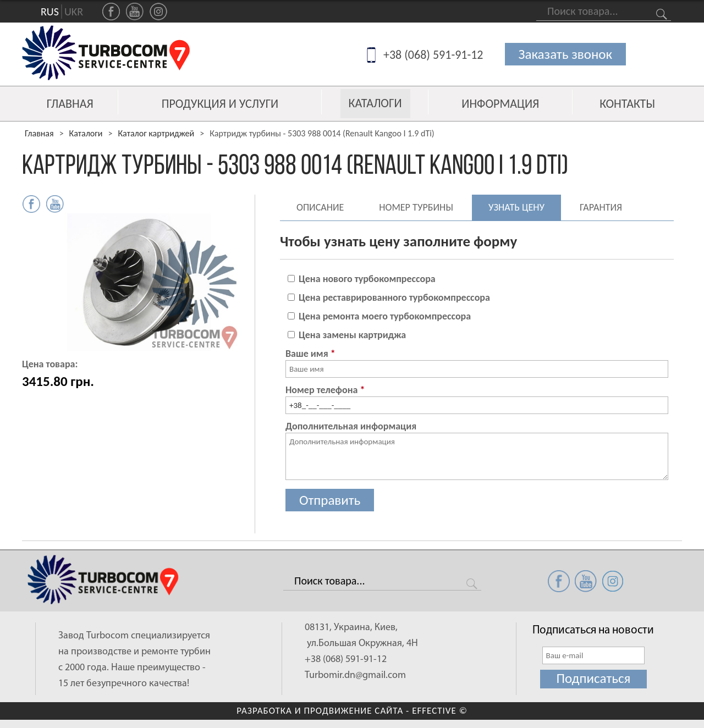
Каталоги (375, 103)
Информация (500, 104)
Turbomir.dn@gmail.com (355, 675)
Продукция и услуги (220, 104)
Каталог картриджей (156, 133)
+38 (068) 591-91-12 (433, 55)
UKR (74, 12)
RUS (50, 12)
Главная (70, 104)
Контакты (627, 104)
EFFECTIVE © (440, 711)
